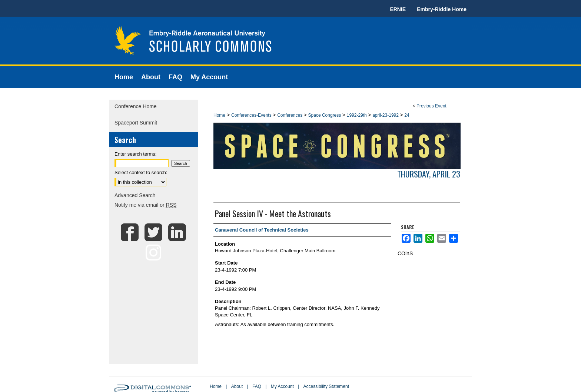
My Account (282, 386)
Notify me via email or (145, 205)
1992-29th (357, 115)
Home (219, 115)
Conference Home (136, 106)
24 (407, 115)
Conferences (290, 115)
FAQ (257, 386)
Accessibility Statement (326, 386)
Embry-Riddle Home (442, 9)
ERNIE (398, 9)
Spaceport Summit (136, 123)
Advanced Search (135, 195)
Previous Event (431, 106)
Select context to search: (141, 172)
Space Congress (325, 115)
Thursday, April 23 (429, 174)
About (237, 386)
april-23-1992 (386, 115)
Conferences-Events (252, 115)
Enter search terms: (135, 154)
